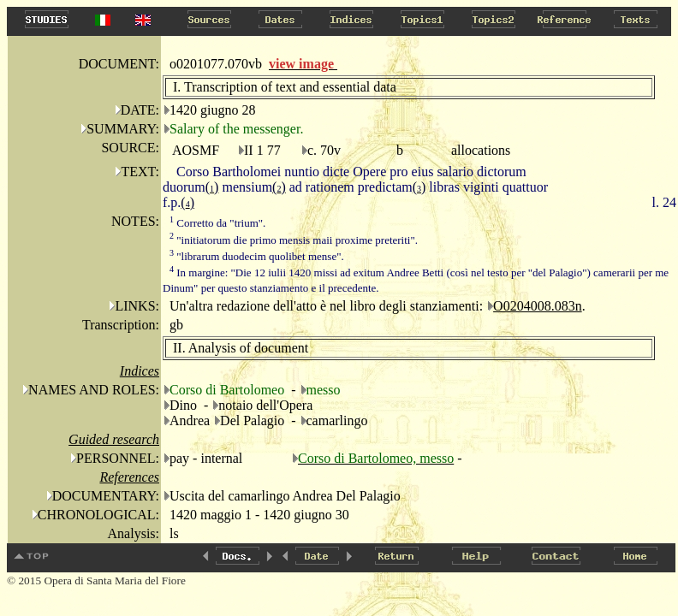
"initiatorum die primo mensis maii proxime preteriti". (294, 240)
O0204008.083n (538, 306)
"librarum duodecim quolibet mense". (257, 256)
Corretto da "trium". (217, 223)
